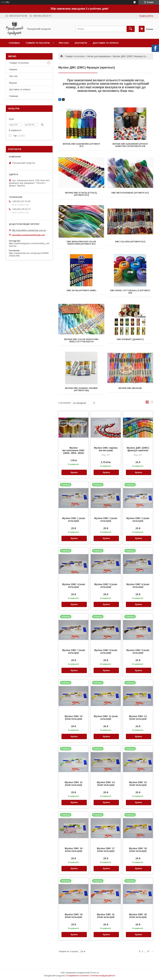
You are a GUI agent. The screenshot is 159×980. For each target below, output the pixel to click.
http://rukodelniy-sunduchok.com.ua (29, 230)
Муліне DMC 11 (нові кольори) (106, 718)
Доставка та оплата (106, 43)
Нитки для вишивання (99, 56)
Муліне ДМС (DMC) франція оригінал (138, 449)
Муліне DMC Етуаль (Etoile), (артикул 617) (81, 194)
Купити (74, 472)
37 (148, 951)
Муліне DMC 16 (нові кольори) (74, 850)
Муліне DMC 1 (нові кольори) (74, 520)
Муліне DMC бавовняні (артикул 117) (81, 145)
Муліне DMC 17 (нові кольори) (106, 850)
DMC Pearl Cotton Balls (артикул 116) (130, 292)
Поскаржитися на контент (77, 976)
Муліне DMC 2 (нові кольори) (106, 520)
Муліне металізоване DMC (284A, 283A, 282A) (73, 450)
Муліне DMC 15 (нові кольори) (138, 784)
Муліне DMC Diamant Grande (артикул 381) (81, 389)
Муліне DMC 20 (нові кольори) (138, 916)
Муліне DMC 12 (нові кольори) (138, 718)
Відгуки (13, 83)
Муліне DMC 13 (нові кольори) (74, 784)
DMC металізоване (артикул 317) (130, 193)
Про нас (64, 43)
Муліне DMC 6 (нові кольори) (138, 586)
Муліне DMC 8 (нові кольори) (106, 651)
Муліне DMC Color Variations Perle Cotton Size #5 (81, 341)
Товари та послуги (38, 43)
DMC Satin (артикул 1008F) (81, 291)
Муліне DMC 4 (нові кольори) (74, 586)
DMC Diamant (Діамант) (130, 339)
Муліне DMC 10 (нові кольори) (74, 718)
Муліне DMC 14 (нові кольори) (106, 784)
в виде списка (152, 403)
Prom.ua (95, 973)
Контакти (81, 43)
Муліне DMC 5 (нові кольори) (106, 586)
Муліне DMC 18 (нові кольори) (138, 850)
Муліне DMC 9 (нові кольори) (138, 651)
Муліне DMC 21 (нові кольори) (106, 916)
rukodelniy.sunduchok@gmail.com (28, 235)
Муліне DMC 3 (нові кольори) (138, 520)
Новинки (14, 96)
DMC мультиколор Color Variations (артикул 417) (81, 243)
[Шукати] (131, 29)
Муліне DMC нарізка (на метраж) (106, 449)
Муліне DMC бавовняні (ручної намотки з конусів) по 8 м (130, 145)
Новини (13, 69)
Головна (14, 43)
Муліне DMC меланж (130, 388)
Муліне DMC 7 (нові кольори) (74, 651)
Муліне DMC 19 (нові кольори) (74, 916)
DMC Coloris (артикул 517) (130, 242)
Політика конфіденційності (103, 976)
